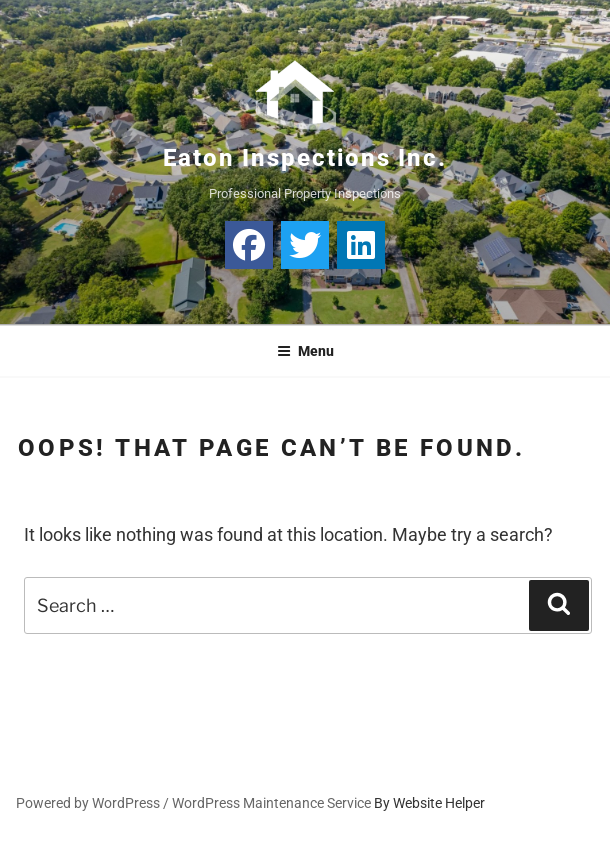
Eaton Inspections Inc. (305, 158)
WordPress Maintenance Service (271, 803)
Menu (305, 351)
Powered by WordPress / (94, 803)
